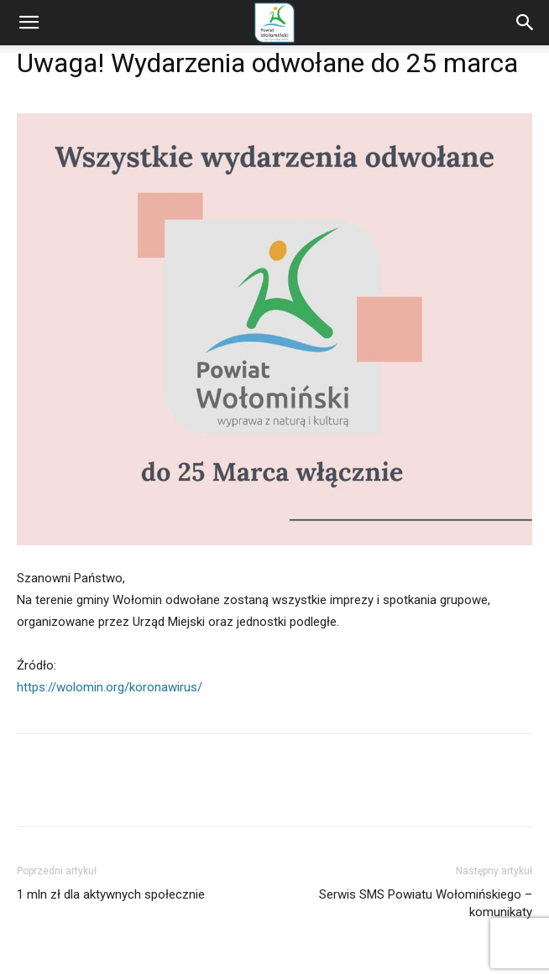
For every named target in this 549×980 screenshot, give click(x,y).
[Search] (525, 23)
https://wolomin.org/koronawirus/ (110, 687)
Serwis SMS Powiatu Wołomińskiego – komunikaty (426, 903)
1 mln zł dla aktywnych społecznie (111, 894)
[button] (29, 23)
